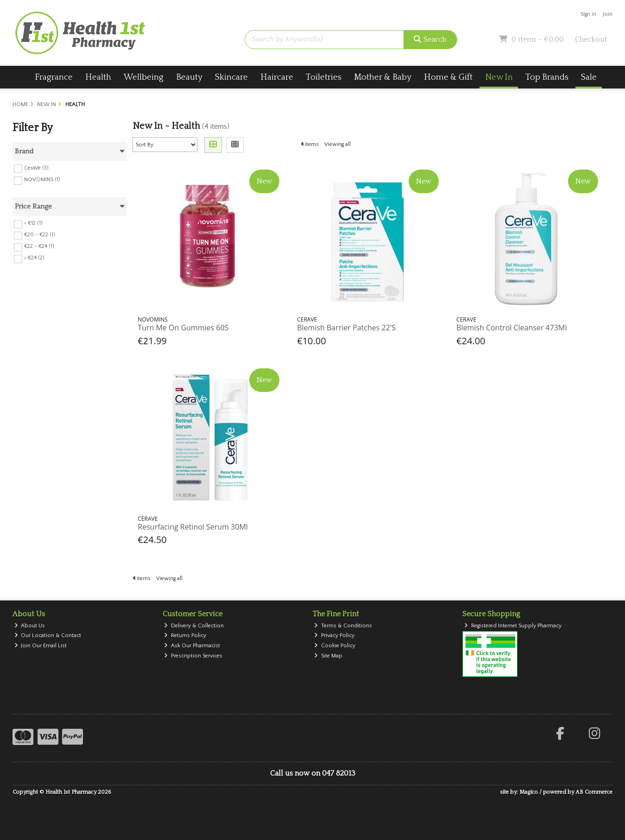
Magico (529, 792)
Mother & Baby (383, 77)
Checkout (591, 39)
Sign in (588, 14)
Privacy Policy (334, 635)
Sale (589, 77)
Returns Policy (185, 635)
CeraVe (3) (36, 167)
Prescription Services (193, 656)
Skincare (231, 77)
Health (98, 77)
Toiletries (324, 77)
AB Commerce (594, 792)
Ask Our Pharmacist (192, 646)
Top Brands (547, 77)
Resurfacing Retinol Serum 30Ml (193, 527)
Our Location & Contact (48, 635)
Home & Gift (448, 77)
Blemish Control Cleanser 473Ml (511, 328)
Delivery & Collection (194, 626)
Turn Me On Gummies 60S (183, 328)
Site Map (328, 656)
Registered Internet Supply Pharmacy (513, 626)
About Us (30, 626)
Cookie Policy (335, 646)
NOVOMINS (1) (42, 180)
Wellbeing (144, 77)
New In (499, 77)
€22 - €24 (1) (39, 246)
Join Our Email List (41, 646)
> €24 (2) (34, 258)
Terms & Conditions (343, 626)
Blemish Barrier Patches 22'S (346, 328)
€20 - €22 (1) (40, 235)
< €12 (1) (33, 223)
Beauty (189, 77)
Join (608, 14)
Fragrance (54, 77)
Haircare (277, 77)
